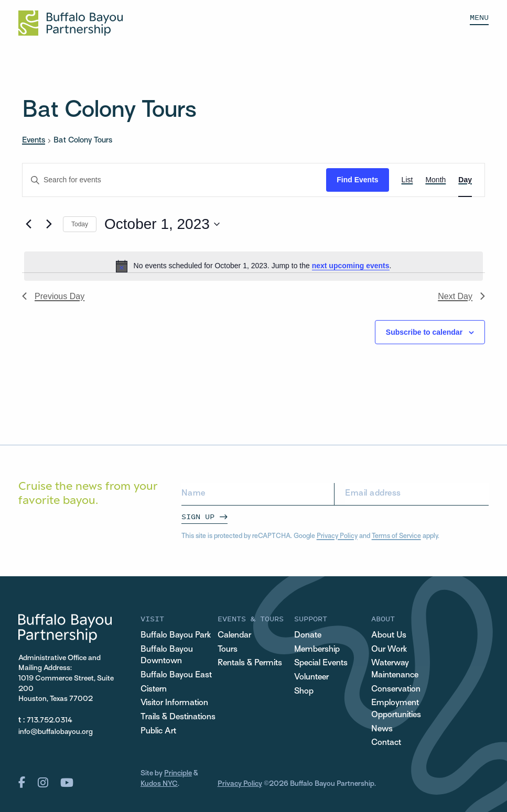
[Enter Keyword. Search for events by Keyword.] (174, 180)
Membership (317, 650)
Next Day (461, 296)
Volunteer (311, 678)
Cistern (154, 690)
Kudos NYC (159, 784)
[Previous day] (28, 224)
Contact (386, 743)
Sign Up (198, 516)
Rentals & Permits (250, 663)
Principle (178, 773)
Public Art (158, 732)
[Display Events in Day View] (465, 180)
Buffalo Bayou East (176, 676)
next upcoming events (351, 266)
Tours (228, 650)
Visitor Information (174, 703)
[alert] (254, 266)
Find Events (357, 180)
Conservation (396, 690)
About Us (389, 636)
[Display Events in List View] (407, 180)
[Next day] (49, 224)
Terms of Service (396, 536)
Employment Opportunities (396, 709)
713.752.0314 (50, 721)
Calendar (234, 636)
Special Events (321, 663)
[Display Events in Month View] (435, 180)
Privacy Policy (337, 536)
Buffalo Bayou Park (176, 636)
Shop (304, 692)
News (382, 729)
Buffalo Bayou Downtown (167, 656)
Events (34, 140)
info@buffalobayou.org (56, 732)
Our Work (389, 650)
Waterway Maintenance (395, 670)
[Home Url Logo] (71, 23)
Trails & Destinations (178, 717)
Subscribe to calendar (424, 332)
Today (80, 224)
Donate (308, 636)
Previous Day (53, 296)
